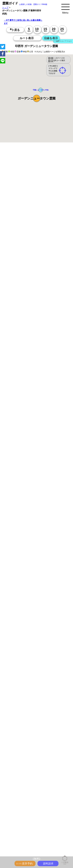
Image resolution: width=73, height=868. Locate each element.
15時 (13, 427)
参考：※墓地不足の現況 (36, 325)
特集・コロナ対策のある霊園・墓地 (26, 797)
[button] (37, 98)
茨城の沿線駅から (36, 846)
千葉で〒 (23, 854)
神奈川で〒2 (57, 854)
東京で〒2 (44, 854)
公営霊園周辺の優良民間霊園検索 (25, 813)
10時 (13, 418)
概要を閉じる (48, 209)
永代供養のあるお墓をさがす (50, 801)
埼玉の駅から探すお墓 (44, 828)
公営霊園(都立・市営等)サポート (54, 809)
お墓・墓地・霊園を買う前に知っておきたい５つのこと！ (36, 778)
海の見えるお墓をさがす (50, 805)
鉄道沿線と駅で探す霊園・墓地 (24, 835)
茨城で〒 (34, 854)
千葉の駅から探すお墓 (20, 832)
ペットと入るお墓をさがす (22, 801)
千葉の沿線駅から (18, 846)
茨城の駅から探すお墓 (42, 832)
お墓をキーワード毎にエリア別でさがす (28, 820)
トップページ (28, 774)
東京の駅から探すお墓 (54, 824)
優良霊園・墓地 (16, 478)
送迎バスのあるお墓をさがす (23, 809)
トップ (5, 7)
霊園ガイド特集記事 (40, 786)
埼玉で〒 (13, 854)
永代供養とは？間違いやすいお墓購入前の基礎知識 (33, 782)
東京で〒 (50, 850)
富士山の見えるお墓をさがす (23, 805)
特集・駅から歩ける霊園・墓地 (24, 794)
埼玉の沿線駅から (57, 842)
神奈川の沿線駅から (37, 842)
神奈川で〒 (61, 850)
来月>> (56, 383)
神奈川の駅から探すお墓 (21, 828)
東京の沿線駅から (18, 842)
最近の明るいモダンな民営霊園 (54, 790)
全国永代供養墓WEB (19, 786)
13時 (13, 423)
